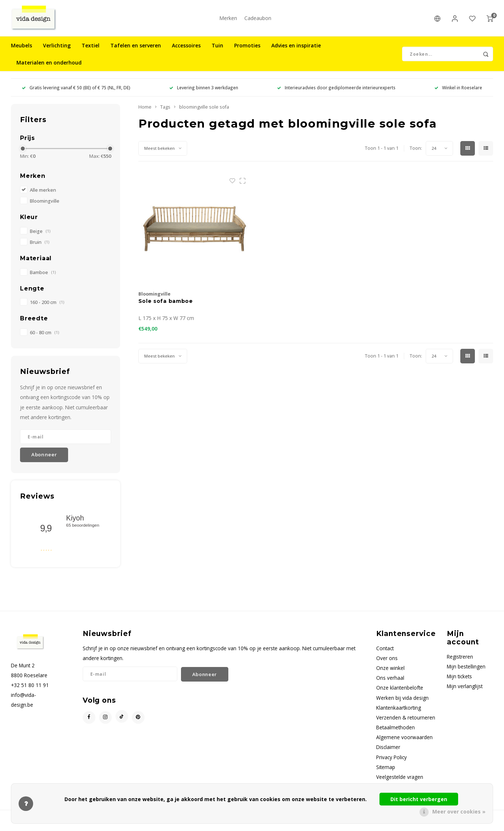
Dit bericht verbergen (419, 799)
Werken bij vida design (402, 701)
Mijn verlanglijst (465, 690)
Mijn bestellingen (466, 670)
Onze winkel (390, 672)
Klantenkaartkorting (399, 711)
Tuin (217, 49)
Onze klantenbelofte (400, 691)
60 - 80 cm (44, 336)
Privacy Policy (391, 761)
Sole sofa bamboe (166, 305)
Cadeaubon (258, 20)
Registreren (460, 660)
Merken (228, 20)
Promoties (247, 49)
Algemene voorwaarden (404, 741)
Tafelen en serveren (136, 49)
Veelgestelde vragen (400, 781)
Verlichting (57, 49)
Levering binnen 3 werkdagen (204, 91)
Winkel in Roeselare (458, 91)
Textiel (90, 49)
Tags (165, 111)
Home (145, 111)
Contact (385, 652)
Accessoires (186, 49)
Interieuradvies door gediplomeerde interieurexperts (336, 91)
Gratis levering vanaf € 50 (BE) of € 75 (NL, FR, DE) (76, 91)
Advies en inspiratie (296, 49)
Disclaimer (388, 751)
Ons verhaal (390, 681)
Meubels (21, 49)
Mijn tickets (459, 680)
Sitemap (386, 771)
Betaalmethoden (395, 731)
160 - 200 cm (47, 306)
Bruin (40, 246)
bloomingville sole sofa (204, 111)
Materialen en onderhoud (49, 66)
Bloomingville (45, 205)
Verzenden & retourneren (406, 721)
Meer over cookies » (459, 812)
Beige (40, 235)
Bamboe (43, 276)
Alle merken (43, 194)
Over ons (387, 662)
